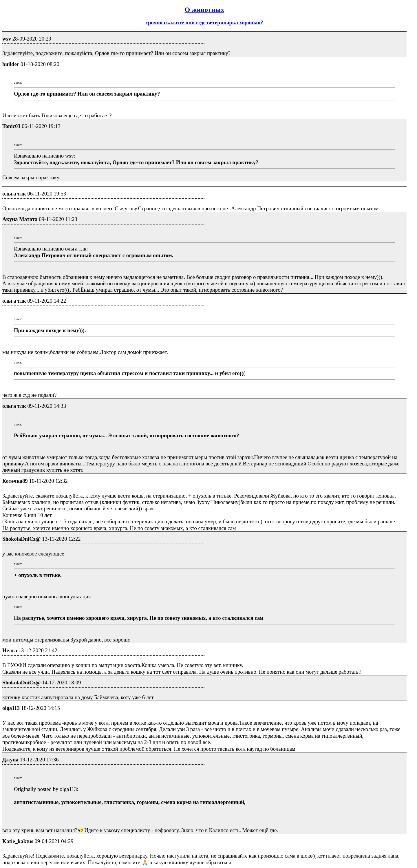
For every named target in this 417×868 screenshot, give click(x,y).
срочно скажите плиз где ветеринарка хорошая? (204, 22)
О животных (204, 10)
